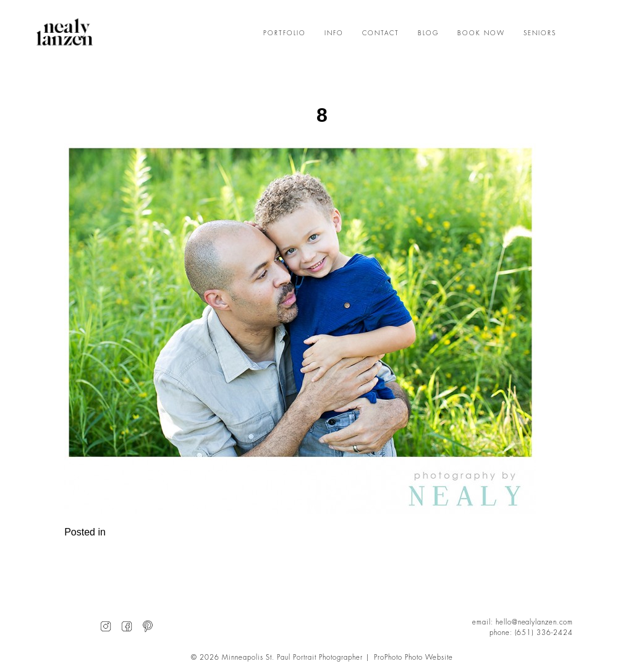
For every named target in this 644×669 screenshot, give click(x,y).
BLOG (428, 33)
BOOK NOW (481, 33)
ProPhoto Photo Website (413, 658)
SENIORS (540, 33)
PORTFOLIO (285, 33)
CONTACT (381, 33)
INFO (334, 33)
